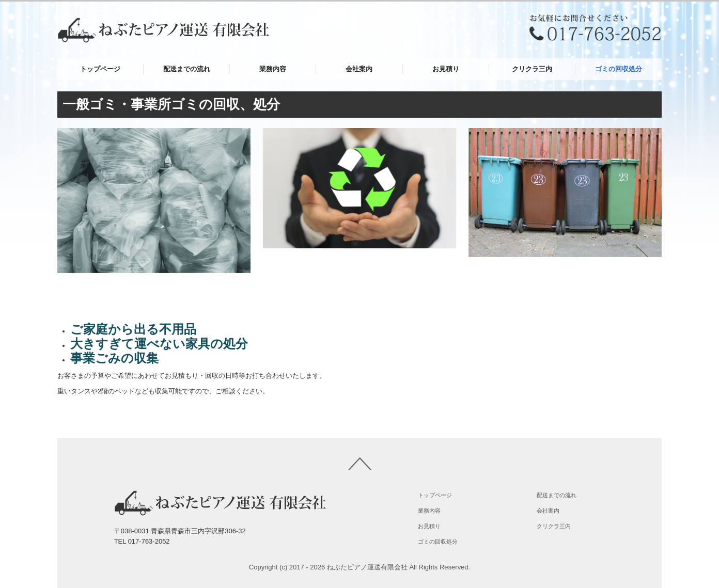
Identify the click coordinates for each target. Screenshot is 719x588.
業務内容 (273, 69)
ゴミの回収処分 (619, 69)
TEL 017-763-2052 (142, 541)
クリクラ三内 (532, 69)
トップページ (100, 69)
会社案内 (359, 69)
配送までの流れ (187, 69)
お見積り (446, 69)
